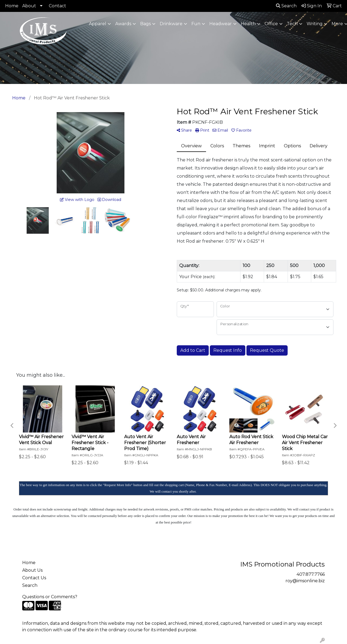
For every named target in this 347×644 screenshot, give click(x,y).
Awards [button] (123, 24)
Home (12, 6)
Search (286, 6)
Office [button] (271, 24)
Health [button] (248, 24)
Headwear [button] (221, 24)
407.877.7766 (311, 574)
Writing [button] (315, 24)
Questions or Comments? (50, 597)
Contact (57, 6)
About (29, 6)
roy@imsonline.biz (305, 581)
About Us (32, 570)
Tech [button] (292, 24)
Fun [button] (196, 24)
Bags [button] (145, 24)
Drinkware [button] (171, 24)
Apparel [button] (98, 24)
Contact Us (34, 578)
